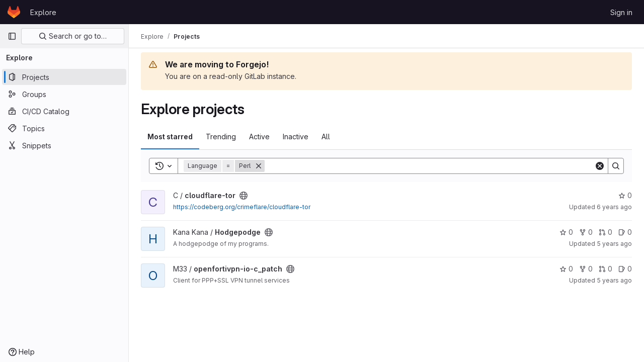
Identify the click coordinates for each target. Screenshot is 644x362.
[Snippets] (64, 145)
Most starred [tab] (170, 137)
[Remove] (259, 166)
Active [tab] (259, 137)
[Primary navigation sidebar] (12, 36)
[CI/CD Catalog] (64, 111)
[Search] (429, 166)
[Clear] (600, 166)
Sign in (621, 12)
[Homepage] (14, 12)
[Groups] (64, 94)
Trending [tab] (221, 137)
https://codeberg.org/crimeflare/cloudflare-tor (242, 207)
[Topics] (64, 128)
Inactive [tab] (296, 137)
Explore (43, 12)
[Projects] (64, 77)
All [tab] (326, 137)
